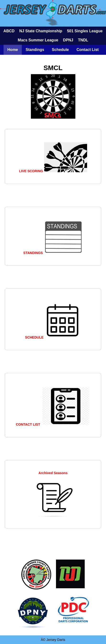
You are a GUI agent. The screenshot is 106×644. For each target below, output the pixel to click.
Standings (35, 50)
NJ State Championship (41, 31)
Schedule (60, 50)
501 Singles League (85, 31)
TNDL (83, 40)
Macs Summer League (38, 40)
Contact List (88, 50)
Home (13, 50)
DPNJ (68, 40)
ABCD (9, 31)
